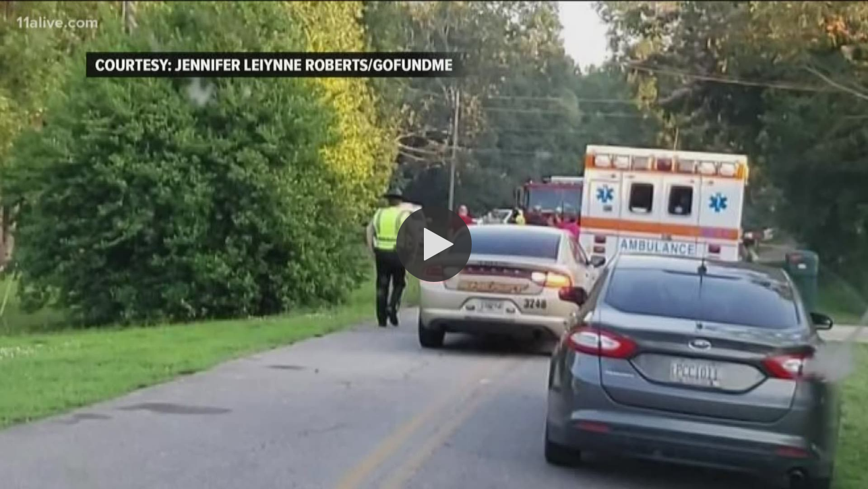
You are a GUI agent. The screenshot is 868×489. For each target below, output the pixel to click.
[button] (434, 244)
